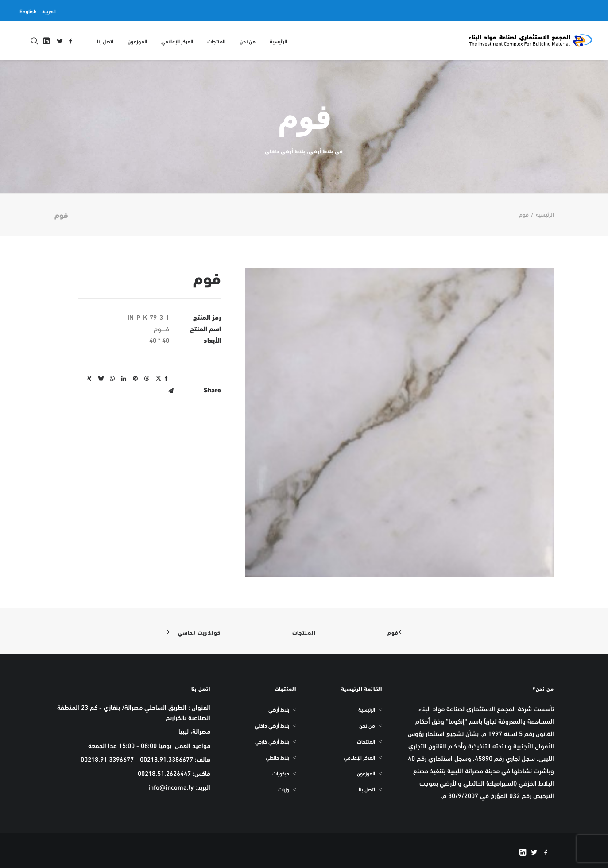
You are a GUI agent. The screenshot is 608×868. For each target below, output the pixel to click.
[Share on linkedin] (124, 379)
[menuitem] (49, 11)
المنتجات (216, 41)
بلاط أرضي (321, 151)
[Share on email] (171, 391)
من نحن (248, 41)
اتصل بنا (105, 41)
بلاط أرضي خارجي (272, 741)
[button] (71, 41)
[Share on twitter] (159, 379)
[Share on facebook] (166, 379)
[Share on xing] (89, 379)
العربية (49, 11)
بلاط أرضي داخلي (285, 151)
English (28, 11)
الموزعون (137, 41)
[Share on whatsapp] (112, 379)
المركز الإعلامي (177, 41)
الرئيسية (278, 41)
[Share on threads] (147, 379)
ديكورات (281, 773)
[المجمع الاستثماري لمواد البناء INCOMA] (530, 41)
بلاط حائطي (277, 757)
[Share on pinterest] (136, 379)
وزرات (284, 789)
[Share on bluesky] (101, 379)
